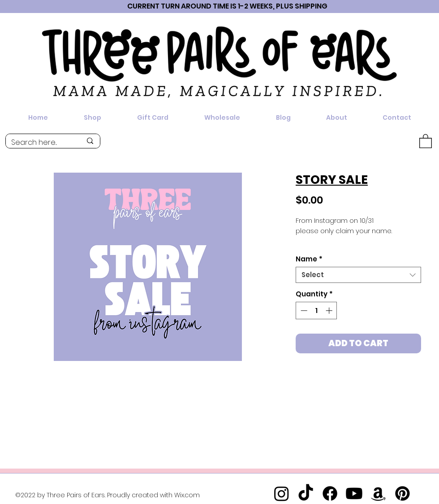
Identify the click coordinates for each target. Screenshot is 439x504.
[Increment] (330, 311)
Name (309, 259)
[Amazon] (378, 493)
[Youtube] (354, 493)
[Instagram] (282, 493)
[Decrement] (303, 311)
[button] (426, 141)
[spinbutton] (316, 311)
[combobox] (358, 275)
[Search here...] (40, 143)
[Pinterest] (402, 493)
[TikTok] (306, 493)
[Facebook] (330, 493)
